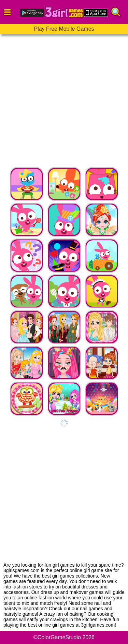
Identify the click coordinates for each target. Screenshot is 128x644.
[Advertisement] (64, 98)
